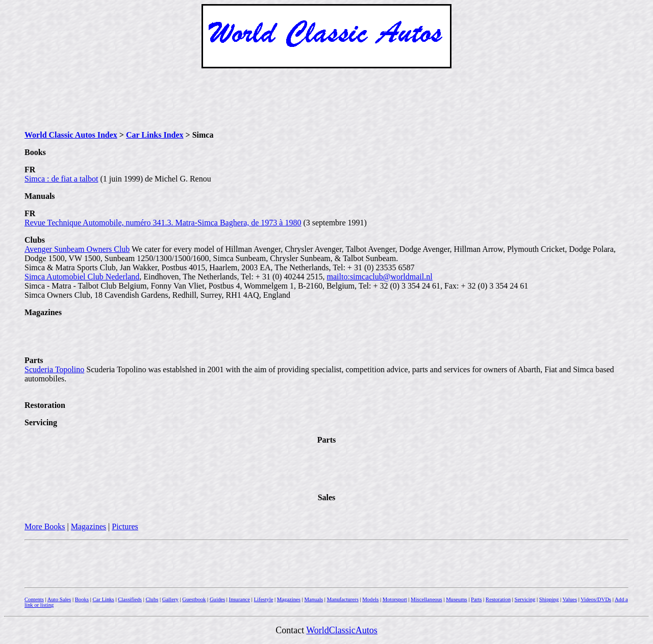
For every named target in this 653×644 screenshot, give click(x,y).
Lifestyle (263, 599)
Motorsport (395, 599)
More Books (45, 526)
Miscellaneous (426, 599)
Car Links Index (155, 135)
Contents (34, 599)
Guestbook (194, 599)
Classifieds (130, 599)
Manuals (313, 599)
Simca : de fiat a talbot (61, 179)
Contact (291, 630)
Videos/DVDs (596, 599)
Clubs (152, 599)
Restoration (498, 599)
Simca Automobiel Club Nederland (82, 277)
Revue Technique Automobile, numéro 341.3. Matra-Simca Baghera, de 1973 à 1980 (163, 223)
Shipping (549, 599)
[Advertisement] (326, 99)
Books (82, 599)
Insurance (240, 599)
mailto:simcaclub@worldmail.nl (380, 277)
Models (370, 599)
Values (570, 599)
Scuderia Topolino (54, 369)
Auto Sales (59, 599)
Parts (476, 599)
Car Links (103, 599)
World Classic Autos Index (71, 135)
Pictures (125, 526)
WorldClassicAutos (342, 630)
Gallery (170, 599)
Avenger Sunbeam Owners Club (77, 249)
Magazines (89, 526)
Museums (456, 599)
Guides (217, 599)
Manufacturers (343, 599)
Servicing (525, 599)
